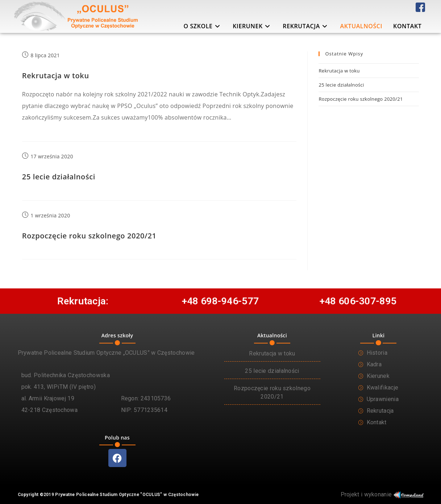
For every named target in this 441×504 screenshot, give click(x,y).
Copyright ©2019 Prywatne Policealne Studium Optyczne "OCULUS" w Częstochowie (108, 495)
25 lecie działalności (59, 177)
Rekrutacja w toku (56, 76)
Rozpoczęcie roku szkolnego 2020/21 (89, 236)
